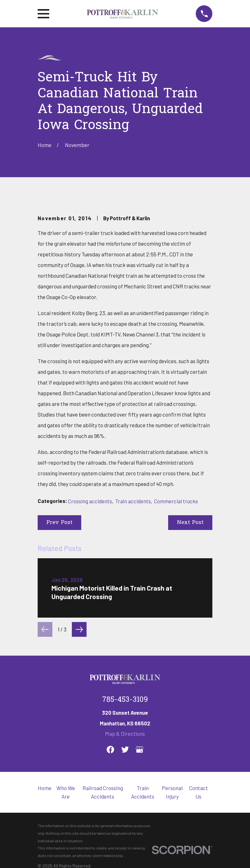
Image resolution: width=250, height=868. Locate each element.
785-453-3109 (125, 700)
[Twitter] (125, 750)
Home (45, 788)
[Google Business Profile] (140, 750)
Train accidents (133, 501)
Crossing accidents (90, 501)
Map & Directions (125, 734)
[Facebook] (110, 750)
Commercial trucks (176, 501)
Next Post (190, 523)
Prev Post (59, 523)
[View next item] (79, 629)
